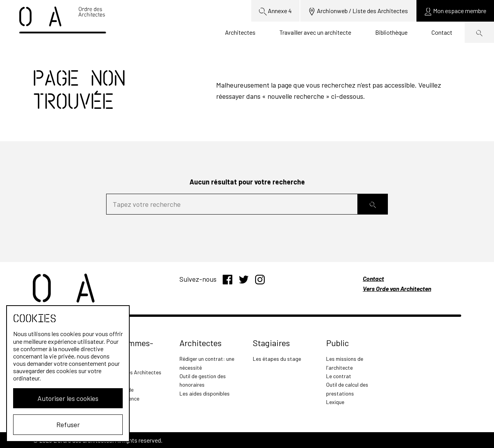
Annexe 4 (275, 11)
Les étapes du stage (277, 359)
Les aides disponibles (205, 393)
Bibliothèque (391, 32)
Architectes (240, 32)
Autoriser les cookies (68, 398)
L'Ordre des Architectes (134, 372)
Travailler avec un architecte (315, 32)
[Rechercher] (373, 204)
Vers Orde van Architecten (397, 288)
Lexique (335, 402)
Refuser (68, 424)
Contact (442, 32)
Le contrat (339, 376)
